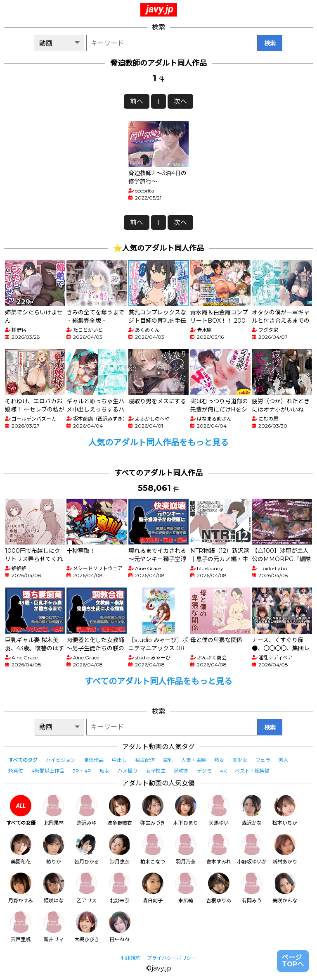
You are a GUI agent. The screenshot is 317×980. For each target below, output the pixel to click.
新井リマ (54, 927)
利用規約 (131, 958)
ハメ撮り (128, 771)
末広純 (186, 888)
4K (223, 771)
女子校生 (156, 771)
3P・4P (82, 771)
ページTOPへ (293, 961)
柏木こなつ (153, 849)
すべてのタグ (23, 760)
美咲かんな (285, 888)
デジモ (204, 771)
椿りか (54, 849)
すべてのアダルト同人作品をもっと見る (158, 681)
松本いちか (285, 810)
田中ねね (120, 927)
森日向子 (153, 888)
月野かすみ (21, 888)
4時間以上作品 (48, 771)
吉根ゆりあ (219, 888)
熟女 (219, 760)
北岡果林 (54, 810)
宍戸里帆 (21, 927)
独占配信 (145, 760)
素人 (284, 760)
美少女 (240, 760)
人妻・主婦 (194, 760)
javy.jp (160, 9)
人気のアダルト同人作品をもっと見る (158, 442)
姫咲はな (54, 888)
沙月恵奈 (120, 849)
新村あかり (285, 849)
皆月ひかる (87, 849)
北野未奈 (120, 888)
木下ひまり (186, 810)
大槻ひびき (87, 927)
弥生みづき (153, 810)
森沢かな (252, 810)
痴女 (104, 771)
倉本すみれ (219, 849)
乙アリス (87, 888)
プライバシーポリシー (172, 958)
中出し (119, 760)
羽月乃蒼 (186, 849)
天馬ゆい (219, 810)
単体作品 (94, 760)
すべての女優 (21, 810)
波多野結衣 (120, 810)
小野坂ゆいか (252, 849)
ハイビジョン (61, 760)
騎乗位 (16, 771)
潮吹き (181, 771)
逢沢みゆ (87, 810)
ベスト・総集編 (252, 771)
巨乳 (168, 760)
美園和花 (21, 849)
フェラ (263, 760)
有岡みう (252, 888)
